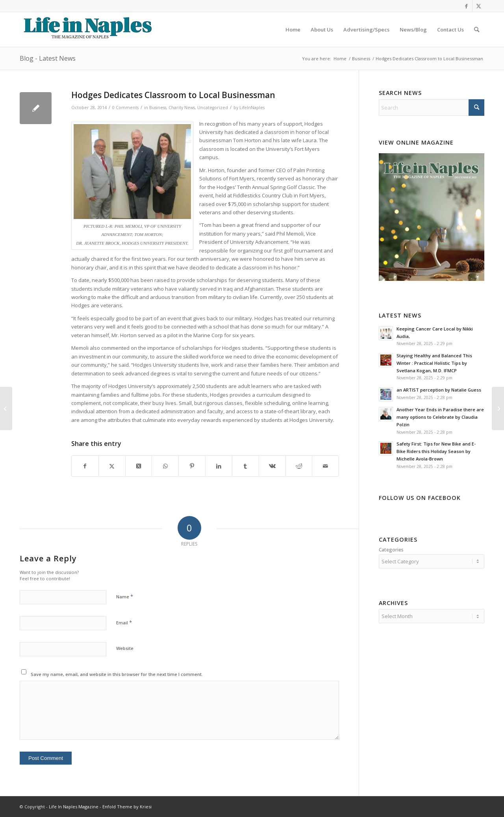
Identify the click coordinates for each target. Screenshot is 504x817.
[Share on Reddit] (299, 466)
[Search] (477, 30)
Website (125, 648)
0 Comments (125, 108)
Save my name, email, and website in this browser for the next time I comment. (117, 674)
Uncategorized (213, 108)
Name (125, 596)
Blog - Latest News (48, 58)
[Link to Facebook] (466, 6)
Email (124, 622)
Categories (391, 550)
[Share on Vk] (272, 466)
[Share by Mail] (325, 466)
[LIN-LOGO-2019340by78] (87, 30)
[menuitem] (293, 30)
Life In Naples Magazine (74, 807)
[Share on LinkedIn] (219, 466)
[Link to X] (478, 6)
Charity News (182, 108)
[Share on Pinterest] (192, 466)
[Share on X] (112, 466)
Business (158, 108)
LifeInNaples (252, 108)
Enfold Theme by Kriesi (127, 807)
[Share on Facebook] (85, 466)
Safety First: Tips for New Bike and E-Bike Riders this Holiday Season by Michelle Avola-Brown (436, 451)
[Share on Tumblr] (246, 466)
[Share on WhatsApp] (165, 466)
